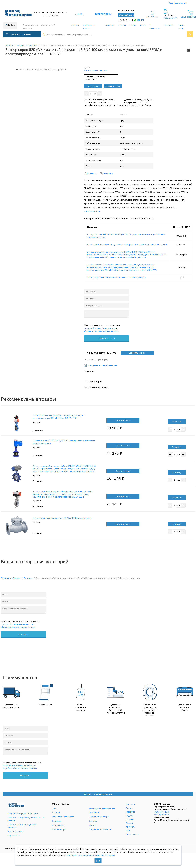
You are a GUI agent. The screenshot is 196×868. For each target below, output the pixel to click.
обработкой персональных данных (101, 331)
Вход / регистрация (178, 3)
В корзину (93, 86)
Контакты (169, 25)
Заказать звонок (137, 353)
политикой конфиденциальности (100, 328)
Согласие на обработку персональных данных (26, 819)
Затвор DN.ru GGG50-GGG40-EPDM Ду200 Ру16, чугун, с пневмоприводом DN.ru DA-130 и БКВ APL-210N (59, 417)
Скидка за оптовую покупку (96, 359)
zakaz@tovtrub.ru (103, 14)
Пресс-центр (181, 27)
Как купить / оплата (89, 27)
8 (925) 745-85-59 (125, 20)
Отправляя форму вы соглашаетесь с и (103, 328)
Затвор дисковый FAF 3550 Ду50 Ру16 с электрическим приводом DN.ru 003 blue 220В (127, 244)
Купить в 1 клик (113, 86)
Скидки (133, 25)
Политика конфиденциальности (23, 813)
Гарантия (110, 25)
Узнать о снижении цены (96, 70)
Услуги (143, 25)
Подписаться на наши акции (98, 794)
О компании (154, 27)
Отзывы (122, 25)
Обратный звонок (126, 15)
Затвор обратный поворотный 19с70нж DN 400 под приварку (116, 277)
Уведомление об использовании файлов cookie (91, 855)
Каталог (75, 25)
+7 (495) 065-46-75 (126, 10)
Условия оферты (16, 831)
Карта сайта (14, 836)
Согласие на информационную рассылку (22, 826)
